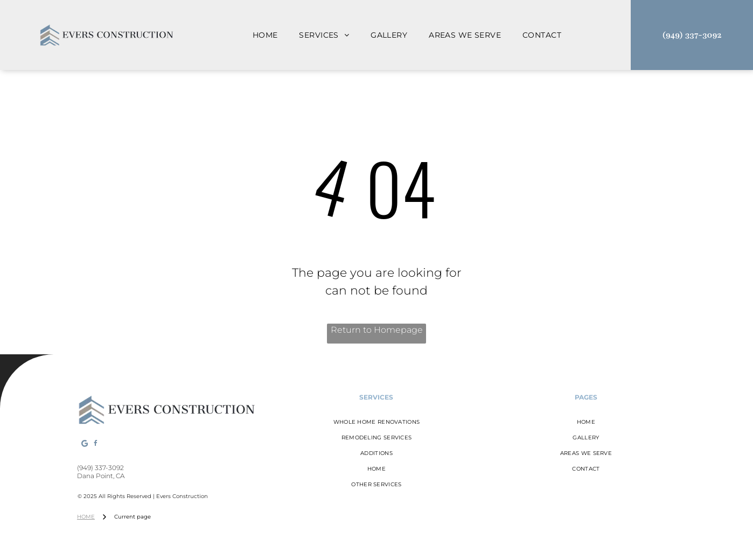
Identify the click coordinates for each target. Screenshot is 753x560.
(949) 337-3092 (100, 468)
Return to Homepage (377, 330)
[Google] (85, 445)
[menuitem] (265, 35)
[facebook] (96, 445)
